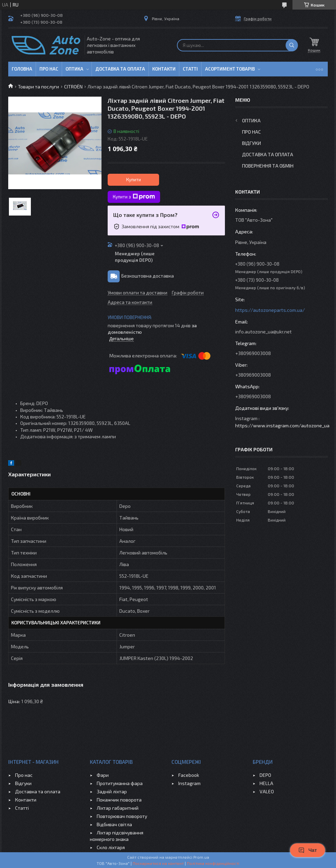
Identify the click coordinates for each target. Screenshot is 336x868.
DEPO (265, 775)
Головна (22, 69)
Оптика (74, 69)
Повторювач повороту (122, 816)
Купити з (134, 197)
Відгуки (251, 143)
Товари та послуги (38, 87)
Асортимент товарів (230, 69)
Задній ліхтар (112, 791)
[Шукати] (292, 45)
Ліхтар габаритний (118, 808)
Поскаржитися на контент (158, 863)
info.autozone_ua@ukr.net (263, 332)
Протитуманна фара (120, 783)
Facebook (189, 775)
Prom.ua (201, 857)
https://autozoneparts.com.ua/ (270, 310)
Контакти (164, 69)
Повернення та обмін (268, 166)
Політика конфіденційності (213, 863)
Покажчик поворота (119, 800)
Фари (103, 775)
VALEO (267, 791)
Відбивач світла (114, 824)
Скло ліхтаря (111, 847)
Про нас (49, 69)
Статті (190, 69)
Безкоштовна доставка (148, 276)
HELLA (266, 783)
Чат (308, 850)
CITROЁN (73, 87)
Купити (134, 180)
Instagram (189, 783)
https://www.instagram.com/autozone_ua (282, 425)
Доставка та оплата (120, 69)
